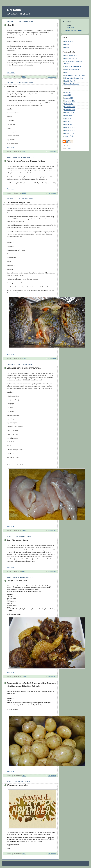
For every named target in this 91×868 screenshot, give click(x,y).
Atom (69, 148)
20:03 (24, 358)
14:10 (24, 77)
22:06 (24, 677)
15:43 (24, 854)
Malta (66, 72)
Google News (69, 41)
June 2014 (68, 92)
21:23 (24, 776)
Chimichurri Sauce (70, 58)
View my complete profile (73, 31)
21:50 (24, 571)
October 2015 (69, 124)
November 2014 (70, 107)
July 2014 (68, 95)
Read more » (11, 73)
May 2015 (68, 121)
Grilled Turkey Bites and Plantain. (75, 75)
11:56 (24, 531)
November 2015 (70, 127)
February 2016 (69, 133)
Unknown (71, 28)
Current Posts (69, 136)
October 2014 (69, 104)
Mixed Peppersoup (71, 56)
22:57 (24, 193)
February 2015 (69, 113)
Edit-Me (67, 44)
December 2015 (70, 130)
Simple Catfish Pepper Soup (74, 78)
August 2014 (69, 98)
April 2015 (68, 119)
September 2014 (70, 101)
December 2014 (70, 110)
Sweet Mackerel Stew (72, 69)
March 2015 (68, 116)
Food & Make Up (70, 81)
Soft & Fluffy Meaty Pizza (73, 66)
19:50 (24, 152)
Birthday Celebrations (72, 84)
